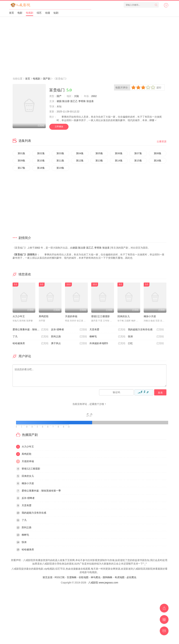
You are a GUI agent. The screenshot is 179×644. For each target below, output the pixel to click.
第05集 (99, 153)
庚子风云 (69, 343)
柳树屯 (107, 337)
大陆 (76, 96)
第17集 (22, 168)
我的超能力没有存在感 (146, 330)
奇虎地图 (120, 577)
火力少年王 (19, 316)
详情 (153, 120)
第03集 (60, 153)
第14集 (119, 161)
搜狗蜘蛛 (108, 577)
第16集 (158, 161)
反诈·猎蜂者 (69, 330)
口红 (146, 343)
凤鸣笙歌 (44, 316)
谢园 (59, 101)
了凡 (31, 337)
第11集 (60, 161)
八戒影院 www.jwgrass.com (103, 583)
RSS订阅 (60, 577)
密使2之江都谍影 (101, 316)
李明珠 (82, 101)
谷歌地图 (84, 577)
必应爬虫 (131, 577)
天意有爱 (107, 330)
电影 (20, 13)
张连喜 (90, 101)
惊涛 (146, 337)
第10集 (41, 161)
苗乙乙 (74, 101)
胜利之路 (69, 337)
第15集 (138, 161)
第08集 (158, 153)
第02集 (41, 153)
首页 (12, 13)
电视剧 (30, 13)
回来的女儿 (124, 316)
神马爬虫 (96, 577)
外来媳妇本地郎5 (107, 343)
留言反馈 (48, 577)
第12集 (80, 161)
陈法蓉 (66, 101)
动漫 (48, 13)
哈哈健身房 (31, 343)
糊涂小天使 (150, 316)
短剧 (56, 13)
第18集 (41, 168)
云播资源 (162, 141)
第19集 (60, 168)
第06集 (119, 153)
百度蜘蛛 (72, 577)
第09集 (22, 161)
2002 (94, 96)
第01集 (22, 153)
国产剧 (47, 79)
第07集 (138, 153)
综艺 (39, 13)
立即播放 (59, 127)
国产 (59, 96)
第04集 (80, 153)
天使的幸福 (71, 316)
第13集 (99, 161)
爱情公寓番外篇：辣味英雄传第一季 (32, 330)
